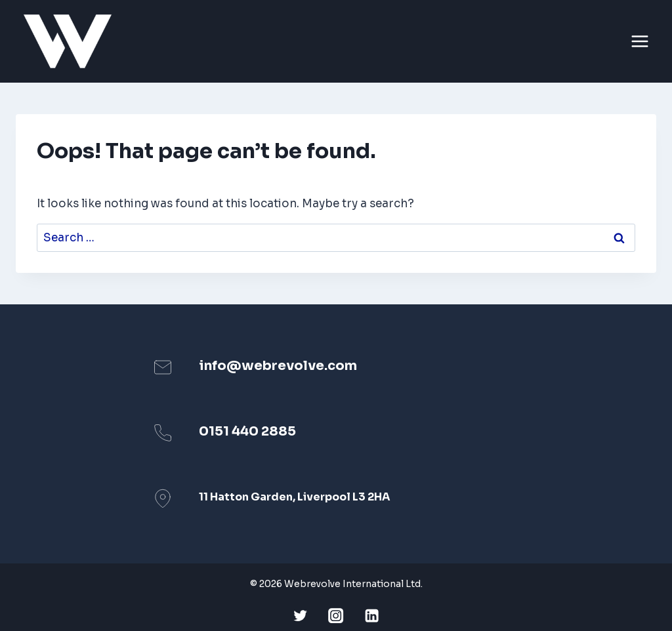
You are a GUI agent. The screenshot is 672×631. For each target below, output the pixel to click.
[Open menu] (642, 42)
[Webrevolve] (73, 41)
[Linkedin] (372, 616)
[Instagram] (336, 616)
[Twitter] (300, 616)
